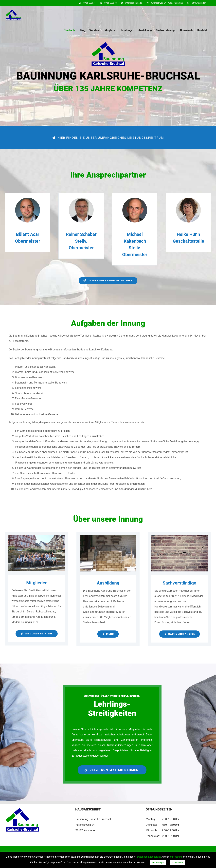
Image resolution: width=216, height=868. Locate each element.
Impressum (176, 857)
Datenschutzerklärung (149, 857)
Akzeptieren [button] (178, 863)
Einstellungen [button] (158, 863)
